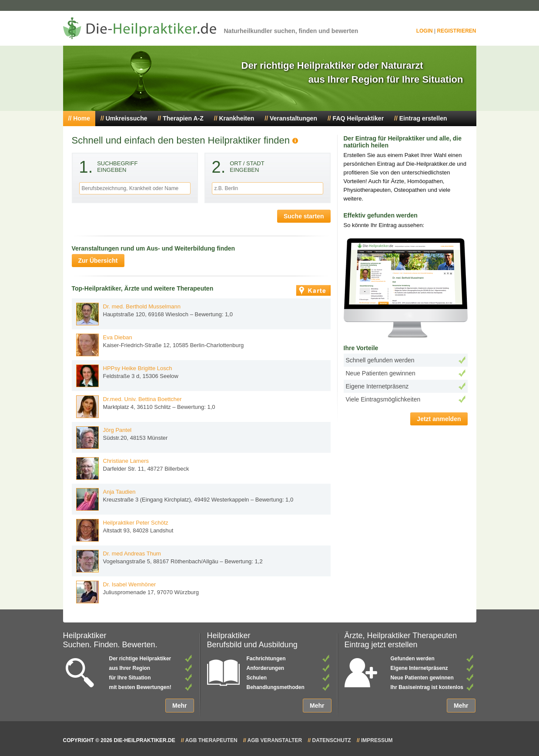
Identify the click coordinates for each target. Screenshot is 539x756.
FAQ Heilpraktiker (358, 118)
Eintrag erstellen (423, 118)
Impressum (377, 740)
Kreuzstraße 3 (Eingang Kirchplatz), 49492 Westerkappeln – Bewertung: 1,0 (185, 499)
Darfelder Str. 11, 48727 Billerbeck (133, 468)
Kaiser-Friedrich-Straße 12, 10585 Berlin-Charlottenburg (160, 345)
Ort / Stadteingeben (238, 168)
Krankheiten (236, 118)
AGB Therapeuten (211, 740)
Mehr (179, 706)
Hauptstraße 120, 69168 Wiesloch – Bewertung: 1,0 (154, 314)
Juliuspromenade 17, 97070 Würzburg (137, 592)
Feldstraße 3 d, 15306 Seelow (127, 376)
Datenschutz (331, 740)
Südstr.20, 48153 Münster (122, 438)
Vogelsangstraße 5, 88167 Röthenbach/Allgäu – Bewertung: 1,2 (169, 561)
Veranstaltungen (293, 118)
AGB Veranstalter (275, 740)
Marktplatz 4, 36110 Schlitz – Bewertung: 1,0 (146, 407)
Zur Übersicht (98, 261)
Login (425, 31)
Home (82, 118)
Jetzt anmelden (439, 419)
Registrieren (456, 31)
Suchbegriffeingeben (109, 168)
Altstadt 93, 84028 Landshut (125, 530)
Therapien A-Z (183, 118)
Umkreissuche (127, 118)
